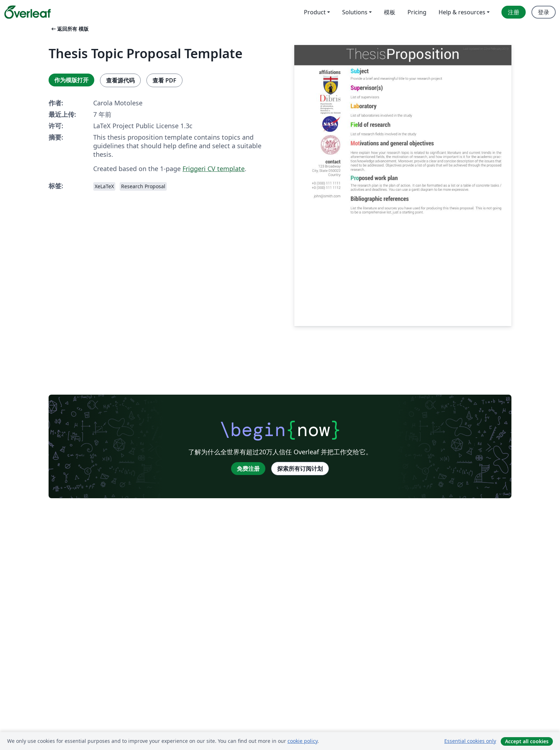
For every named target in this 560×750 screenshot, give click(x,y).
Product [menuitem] (315, 12)
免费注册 (248, 469)
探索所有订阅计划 (300, 469)
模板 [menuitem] (390, 12)
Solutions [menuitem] (355, 12)
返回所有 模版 (69, 29)
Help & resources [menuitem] (462, 12)
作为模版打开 (71, 80)
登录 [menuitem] (544, 12)
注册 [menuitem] (514, 12)
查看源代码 (120, 80)
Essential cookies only (470, 741)
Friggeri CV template (214, 169)
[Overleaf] (27, 12)
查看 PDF (164, 80)
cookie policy (302, 741)
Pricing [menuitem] (417, 12)
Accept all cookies (527, 741)
